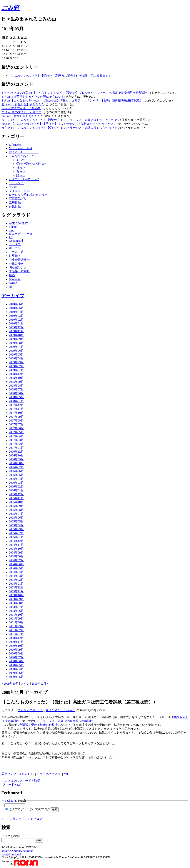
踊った (21, 175)
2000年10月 (16, 646)
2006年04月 (16, 479)
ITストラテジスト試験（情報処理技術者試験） (65, 721)
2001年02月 (16, 630)
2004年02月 (16, 580)
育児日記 (15, 206)
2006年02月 (16, 487)
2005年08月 (16, 510)
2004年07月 (16, 560)
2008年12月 (16, 374)
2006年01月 (16, 490)
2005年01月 (16, 537)
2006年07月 (16, 467)
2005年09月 (16, 506)
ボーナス (15, 248)
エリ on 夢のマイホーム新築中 (21, 112)
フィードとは (11, 785)
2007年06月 (16, 428)
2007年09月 (16, 417)
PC (11, 237)
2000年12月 (16, 638)
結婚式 (13, 283)
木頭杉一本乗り (19, 271)
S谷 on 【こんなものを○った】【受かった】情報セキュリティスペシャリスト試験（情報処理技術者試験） (72, 100)
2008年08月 (16, 386)
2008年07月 (16, 389)
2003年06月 (16, 611)
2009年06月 (16, 351)
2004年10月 (16, 549)
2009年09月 (16, 339)
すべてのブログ (40, 809)
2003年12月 (16, 587)
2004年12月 (16, 541)
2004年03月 (16, 576)
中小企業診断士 (19, 260)
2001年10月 (16, 615)
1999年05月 (16, 677)
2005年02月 (16, 533)
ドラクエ (15, 244)
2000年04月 (16, 669)
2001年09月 (16, 619)
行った (21, 168)
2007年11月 (16, 409)
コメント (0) (26, 774)
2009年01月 (16, 370)
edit (66, 774)
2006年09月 (16, 459)
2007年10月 (16, 413)
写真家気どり (18, 199)
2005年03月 (16, 529)
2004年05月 (16, 568)
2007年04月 (16, 436)
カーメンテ (16, 183)
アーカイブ (13, 296)
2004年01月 (16, 584)
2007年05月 (16, 432)
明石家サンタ (18, 267)
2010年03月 (16, 316)
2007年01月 (16, 448)
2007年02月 (16, 444)
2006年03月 (16, 483)
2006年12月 (16, 452)
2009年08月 (16, 343)
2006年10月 (16, 455)
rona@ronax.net (11, 854)
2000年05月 (16, 665)
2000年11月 (16, 642)
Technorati (11, 801)
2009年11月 (16, 331)
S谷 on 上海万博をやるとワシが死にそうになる (33, 97)
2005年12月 (16, 494)
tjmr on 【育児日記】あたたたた (22, 116)
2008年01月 (16, 401)
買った (21, 171)
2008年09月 (16, 382)
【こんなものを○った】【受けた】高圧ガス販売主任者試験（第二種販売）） (60, 76)
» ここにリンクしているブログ (22, 819)
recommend (16, 241)
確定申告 (15, 279)
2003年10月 (16, 595)
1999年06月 (16, 673)
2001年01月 (16, 634)
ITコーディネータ (21, 234)
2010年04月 (16, 312)
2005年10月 (16, 502)
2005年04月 (16, 525)
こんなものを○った (22, 156)
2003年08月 (16, 603)
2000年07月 (16, 657)
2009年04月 (16, 358)
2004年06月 (16, 564)
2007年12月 (16, 405)
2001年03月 (16, 626)
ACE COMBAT (18, 223)
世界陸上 (15, 256)
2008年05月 (16, 397)
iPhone (13, 227)
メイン (25, 684)
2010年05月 (16, 308)
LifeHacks (15, 145)
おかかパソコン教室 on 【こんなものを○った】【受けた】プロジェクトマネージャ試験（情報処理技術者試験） (76, 93)
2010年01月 (16, 323)
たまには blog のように (24, 179)
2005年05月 (16, 521)
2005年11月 (16, 498)
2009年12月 (16, 327)
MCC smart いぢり (21, 148)
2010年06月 (16, 304)
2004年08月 (16, 556)
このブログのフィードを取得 (21, 781)
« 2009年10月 (10, 684)
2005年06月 (16, 518)
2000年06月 (16, 661)
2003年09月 (16, 599)
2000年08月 (16, 653)
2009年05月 (16, 355)
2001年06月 (16, 622)
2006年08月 (16, 463)
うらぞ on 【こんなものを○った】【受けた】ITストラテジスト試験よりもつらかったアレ (61, 120)
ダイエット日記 (19, 191)
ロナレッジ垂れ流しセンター (28, 195)
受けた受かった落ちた (31, 164)
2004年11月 (16, 545)
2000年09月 (16, 650)
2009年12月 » (40, 684)
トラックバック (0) (49, 774)
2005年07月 (16, 514)
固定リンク (9, 774)
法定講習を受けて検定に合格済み (39, 725)
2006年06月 (16, 471)
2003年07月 (16, 607)
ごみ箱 (11, 8)
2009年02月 (16, 366)
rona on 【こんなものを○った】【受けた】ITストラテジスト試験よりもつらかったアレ (59, 124)
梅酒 (12, 275)
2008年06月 (16, 393)
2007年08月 (16, 421)
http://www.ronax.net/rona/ (17, 851)
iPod (12, 230)
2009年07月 (16, 347)
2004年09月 (16, 553)
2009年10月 (16, 335)
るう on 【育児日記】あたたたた (23, 104)
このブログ (16, 809)
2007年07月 (16, 424)
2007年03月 (16, 440)
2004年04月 (16, 572)
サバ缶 (13, 187)
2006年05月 (16, 475)
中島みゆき (16, 264)
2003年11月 (16, 591)
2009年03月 (16, 362)
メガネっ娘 (16, 252)
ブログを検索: (11, 836)
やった (21, 160)
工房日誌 (15, 203)
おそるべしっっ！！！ (24, 152)
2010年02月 (16, 320)
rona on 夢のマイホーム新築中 (21, 108)
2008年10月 (16, 378)
